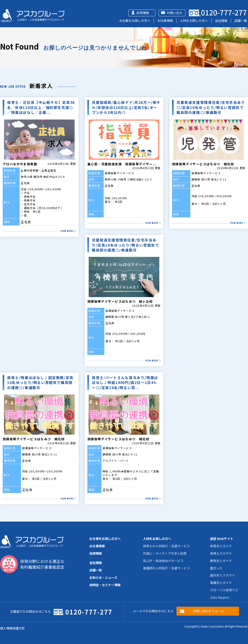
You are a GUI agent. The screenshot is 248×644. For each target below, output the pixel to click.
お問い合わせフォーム (208, 611)
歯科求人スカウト (223, 575)
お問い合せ (174, 13)
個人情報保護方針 (13, 628)
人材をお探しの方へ (194, 21)
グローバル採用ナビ (224, 590)
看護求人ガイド (221, 583)
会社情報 (221, 21)
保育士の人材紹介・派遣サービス (166, 546)
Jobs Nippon (220, 597)
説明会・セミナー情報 (105, 585)
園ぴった (216, 568)
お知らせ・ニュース (103, 577)
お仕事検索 (165, 21)
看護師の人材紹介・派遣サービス (166, 568)
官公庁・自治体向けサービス (163, 561)
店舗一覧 (241, 21)
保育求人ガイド (221, 546)
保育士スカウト (221, 553)
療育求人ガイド (221, 561)
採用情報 (143, 13)
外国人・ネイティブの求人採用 (165, 553)
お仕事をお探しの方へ (135, 21)
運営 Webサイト (222, 539)
